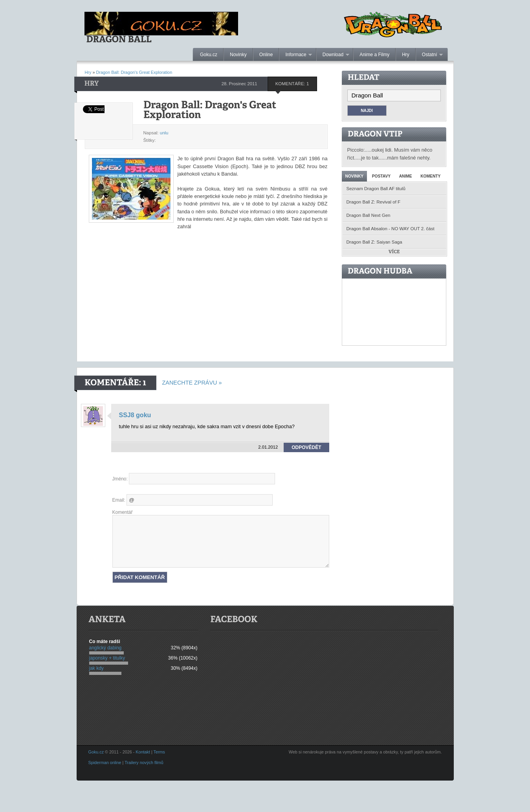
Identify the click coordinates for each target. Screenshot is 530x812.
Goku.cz (209, 55)
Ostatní (429, 55)
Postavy (381, 176)
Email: (119, 500)
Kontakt (143, 752)
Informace (296, 55)
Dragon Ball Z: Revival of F (374, 202)
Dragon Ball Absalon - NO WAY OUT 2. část (391, 229)
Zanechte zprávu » (192, 383)
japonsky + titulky (107, 658)
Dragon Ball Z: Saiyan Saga (374, 242)
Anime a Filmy (374, 55)
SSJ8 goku (135, 415)
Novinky (238, 55)
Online (266, 55)
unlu (164, 133)
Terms (159, 752)
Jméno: (120, 479)
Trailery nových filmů (144, 763)
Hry (406, 55)
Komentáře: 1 (292, 84)
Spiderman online (105, 763)
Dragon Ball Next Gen (369, 215)
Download (333, 55)
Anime (406, 176)
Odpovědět (306, 447)
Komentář (123, 512)
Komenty (430, 176)
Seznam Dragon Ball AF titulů (376, 189)
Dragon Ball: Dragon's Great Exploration (134, 72)
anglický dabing (105, 648)
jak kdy (96, 668)
